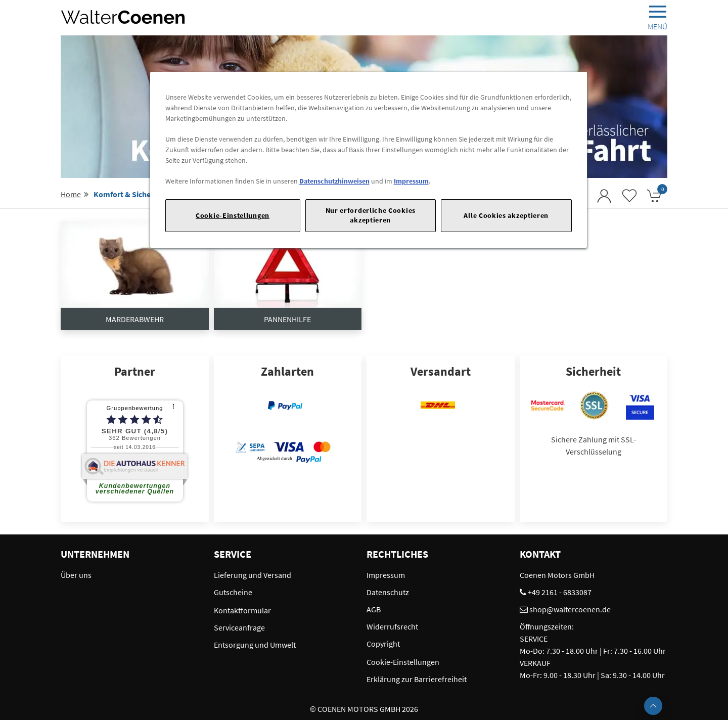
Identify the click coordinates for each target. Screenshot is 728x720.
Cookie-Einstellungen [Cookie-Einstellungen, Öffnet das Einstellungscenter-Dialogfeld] (233, 215)
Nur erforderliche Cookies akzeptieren (371, 215)
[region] (369, 160)
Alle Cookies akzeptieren (506, 215)
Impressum (411, 181)
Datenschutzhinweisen (334, 181)
